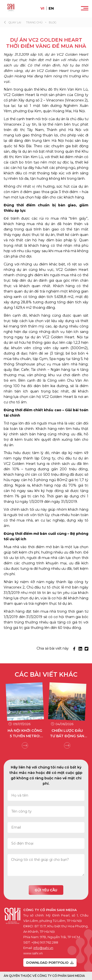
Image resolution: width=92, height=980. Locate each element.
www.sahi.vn (33, 953)
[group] (25, 715)
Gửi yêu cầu (46, 890)
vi (42, 8)
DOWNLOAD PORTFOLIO (50, 963)
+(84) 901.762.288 (45, 942)
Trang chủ (34, 22)
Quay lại (15, 22)
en (51, 8)
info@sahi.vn (43, 948)
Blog (53, 22)
